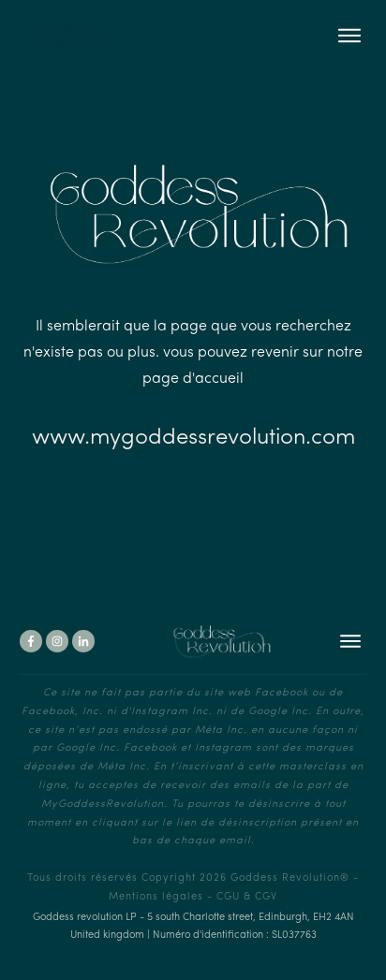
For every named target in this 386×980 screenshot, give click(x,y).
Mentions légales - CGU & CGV (193, 897)
